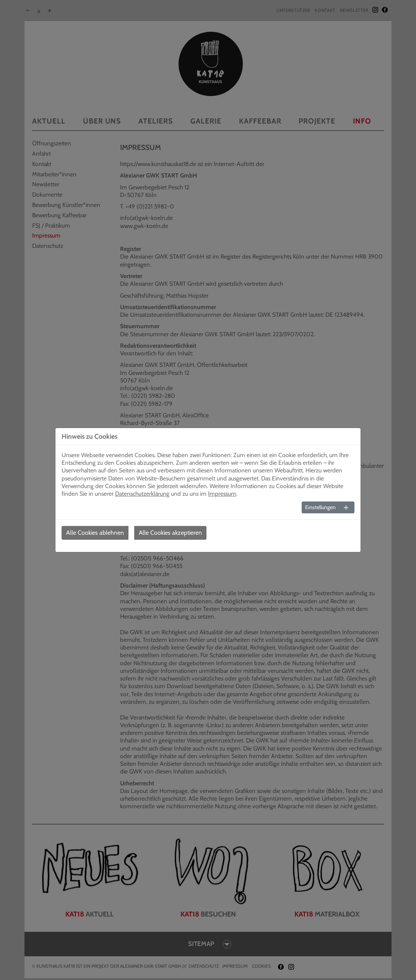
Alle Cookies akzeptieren (170, 533)
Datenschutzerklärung (142, 494)
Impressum (222, 494)
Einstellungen (320, 507)
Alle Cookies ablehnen (95, 533)
